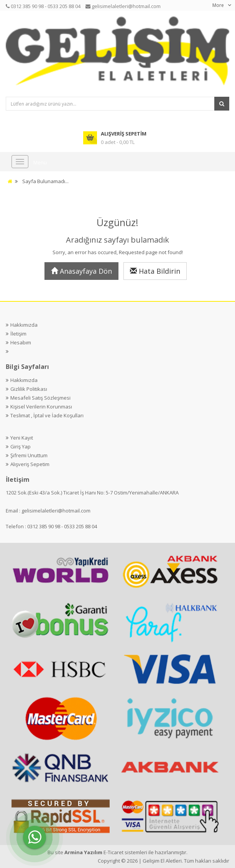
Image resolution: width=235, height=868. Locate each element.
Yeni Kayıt (22, 438)
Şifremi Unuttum (29, 455)
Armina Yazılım (84, 852)
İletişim (18, 334)
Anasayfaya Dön (81, 271)
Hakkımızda (24, 325)
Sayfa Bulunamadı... (45, 181)
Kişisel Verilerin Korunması (41, 407)
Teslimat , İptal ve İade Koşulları (47, 415)
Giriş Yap (21, 446)
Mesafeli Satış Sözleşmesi (40, 398)
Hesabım (21, 342)
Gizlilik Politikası (29, 389)
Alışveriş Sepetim (30, 464)
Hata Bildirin (155, 271)
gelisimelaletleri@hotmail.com (56, 511)
